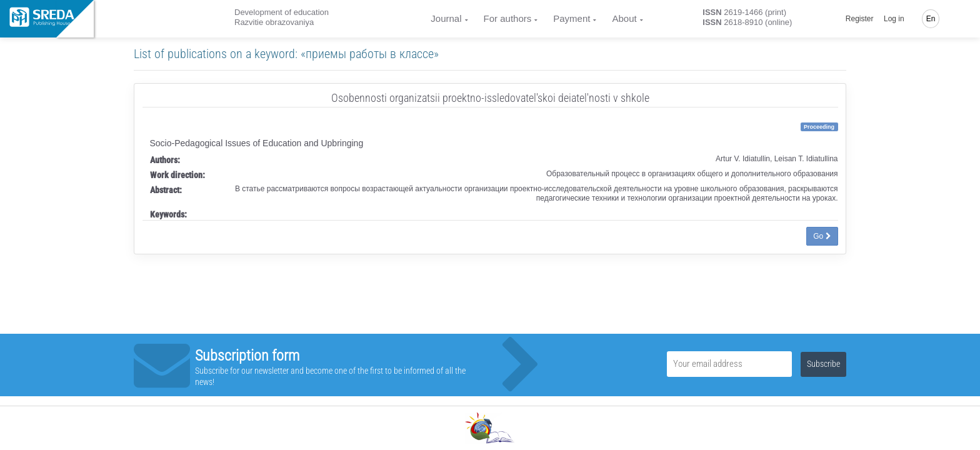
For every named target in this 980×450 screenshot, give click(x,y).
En (931, 19)
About (624, 18)
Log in (894, 19)
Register (860, 19)
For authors (508, 18)
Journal (446, 18)
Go (822, 236)
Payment (572, 18)
